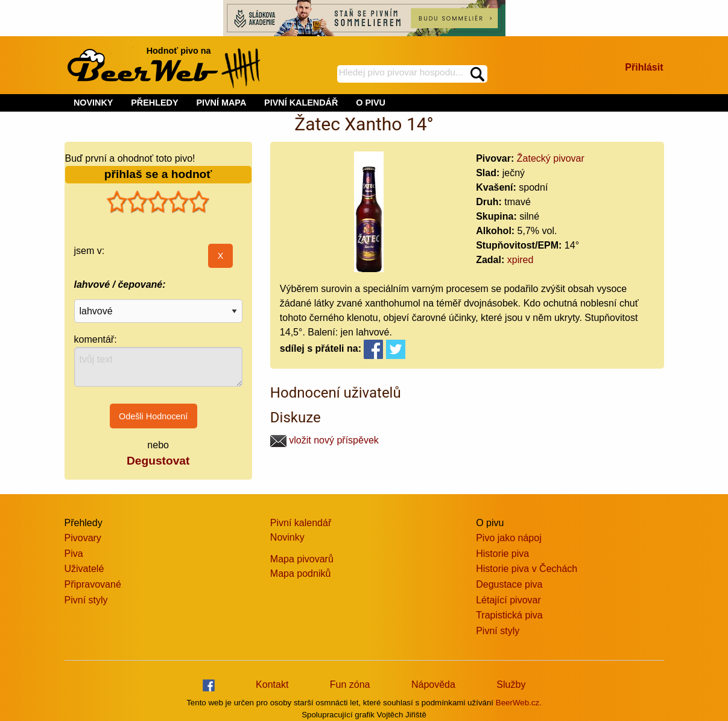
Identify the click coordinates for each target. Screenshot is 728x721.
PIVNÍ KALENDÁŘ (301, 103)
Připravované (93, 584)
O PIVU (371, 103)
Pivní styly (86, 600)
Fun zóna (350, 684)
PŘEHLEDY (154, 103)
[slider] (158, 202)
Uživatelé (84, 569)
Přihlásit (644, 67)
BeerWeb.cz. (519, 703)
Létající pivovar (508, 600)
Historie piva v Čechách (527, 569)
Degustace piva (509, 584)
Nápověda (433, 684)
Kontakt (272, 684)
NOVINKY (93, 103)
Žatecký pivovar (551, 158)
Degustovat (158, 461)
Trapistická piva (509, 615)
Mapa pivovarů (302, 559)
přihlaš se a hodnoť (158, 174)
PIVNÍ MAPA (221, 103)
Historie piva (502, 554)
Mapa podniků (301, 573)
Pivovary (83, 538)
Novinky (287, 537)
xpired (521, 260)
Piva (74, 554)
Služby (511, 684)
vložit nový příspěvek (324, 440)
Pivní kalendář (301, 523)
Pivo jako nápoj (509, 538)
